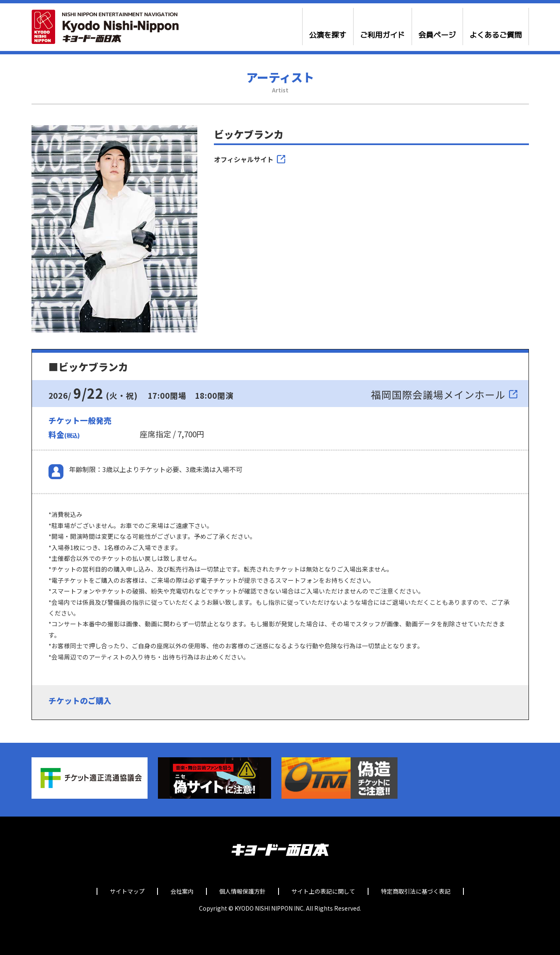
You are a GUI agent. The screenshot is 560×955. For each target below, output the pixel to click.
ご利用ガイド (383, 35)
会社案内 (182, 891)
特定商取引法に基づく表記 (416, 891)
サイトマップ (127, 891)
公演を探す (328, 35)
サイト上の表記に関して (323, 891)
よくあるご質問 (496, 35)
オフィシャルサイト (244, 159)
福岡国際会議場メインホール (438, 394)
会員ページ (437, 35)
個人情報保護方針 (242, 891)
